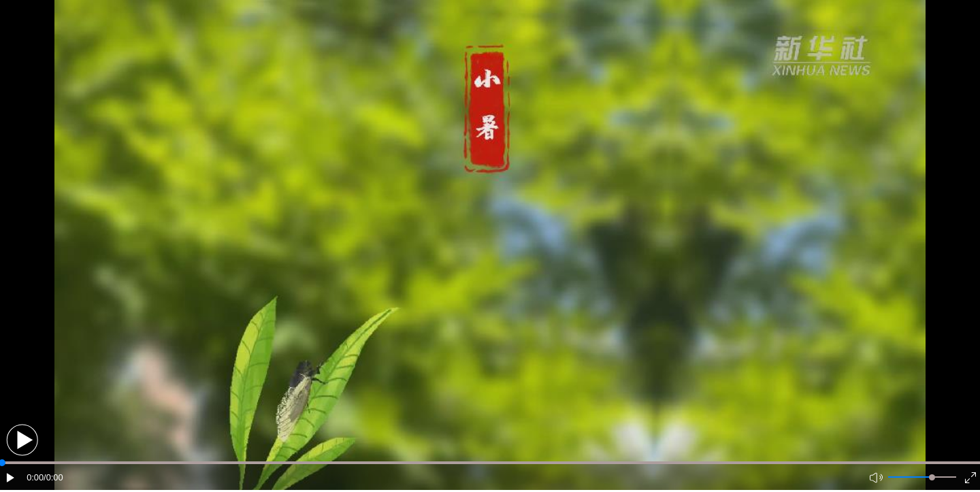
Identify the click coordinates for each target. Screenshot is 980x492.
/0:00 (53, 477)
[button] (22, 440)
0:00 (35, 477)
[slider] (932, 477)
